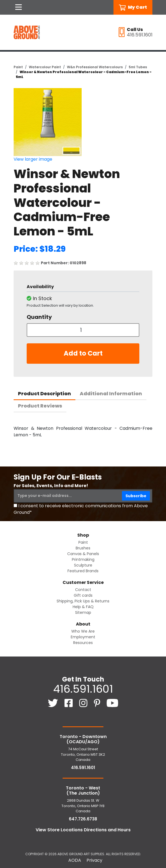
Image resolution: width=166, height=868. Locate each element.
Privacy (94, 860)
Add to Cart (83, 353)
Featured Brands (83, 571)
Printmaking (83, 559)
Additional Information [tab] (111, 393)
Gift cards (83, 595)
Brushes (83, 548)
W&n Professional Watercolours (95, 67)
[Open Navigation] (19, 7)
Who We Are (83, 631)
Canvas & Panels (83, 554)
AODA (75, 860)
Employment (83, 637)
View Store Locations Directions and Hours (83, 830)
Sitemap (83, 612)
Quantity (39, 317)
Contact (83, 590)
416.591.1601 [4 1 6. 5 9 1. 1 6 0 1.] (83, 689)
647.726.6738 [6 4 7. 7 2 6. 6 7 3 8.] (83, 819)
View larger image (33, 159)
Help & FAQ (83, 607)
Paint (18, 67)
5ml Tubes (138, 67)
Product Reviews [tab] (40, 406)
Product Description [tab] (44, 393)
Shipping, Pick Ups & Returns (83, 601)
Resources (83, 643)
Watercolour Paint (45, 67)
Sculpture (83, 565)
